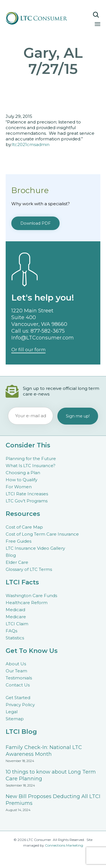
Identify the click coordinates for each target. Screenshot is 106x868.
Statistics (15, 638)
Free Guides (19, 541)
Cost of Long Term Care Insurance (42, 534)
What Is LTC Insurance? (31, 466)
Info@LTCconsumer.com (43, 338)
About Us (16, 664)
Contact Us (18, 685)
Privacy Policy (20, 705)
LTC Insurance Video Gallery (35, 548)
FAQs (11, 631)
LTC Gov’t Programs (27, 501)
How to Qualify (21, 480)
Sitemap (15, 719)
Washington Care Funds (31, 596)
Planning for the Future (31, 459)
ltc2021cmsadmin (31, 144)
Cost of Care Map (24, 527)
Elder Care (17, 562)
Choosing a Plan (23, 473)
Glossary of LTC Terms (29, 569)
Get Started (18, 698)
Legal (12, 712)
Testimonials (19, 678)
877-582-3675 (48, 331)
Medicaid (15, 610)
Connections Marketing (64, 845)
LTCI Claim (17, 624)
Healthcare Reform (27, 603)
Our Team (16, 671)
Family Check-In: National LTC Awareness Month (44, 751)
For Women (19, 487)
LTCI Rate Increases (27, 494)
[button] (35, 223)
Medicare (16, 617)
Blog (11, 555)
